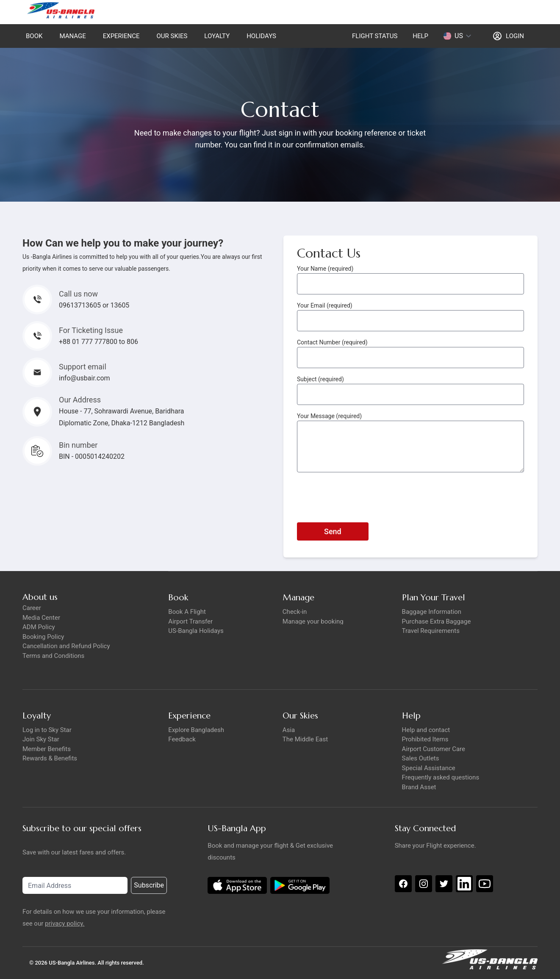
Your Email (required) (325, 305)
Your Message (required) (329, 416)
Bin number (78, 445)
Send (333, 531)
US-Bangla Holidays (196, 631)
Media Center (41, 618)
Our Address (80, 400)
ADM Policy (39, 627)
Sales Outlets (421, 758)
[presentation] (361, 496)
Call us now (78, 294)
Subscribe (149, 885)
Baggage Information (432, 612)
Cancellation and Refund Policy (66, 646)
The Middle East (305, 739)
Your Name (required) (325, 269)
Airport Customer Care (434, 749)
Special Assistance (429, 768)
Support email (83, 367)
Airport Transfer (190, 621)
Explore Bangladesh (196, 730)
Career (32, 608)
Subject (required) (320, 379)
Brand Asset (419, 787)
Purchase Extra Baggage (437, 621)
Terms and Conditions (53, 656)
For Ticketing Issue (91, 330)
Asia (289, 730)
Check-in (295, 612)
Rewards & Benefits (50, 758)
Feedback (182, 739)
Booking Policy (43, 637)
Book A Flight (187, 612)
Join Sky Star (41, 739)
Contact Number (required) (332, 342)
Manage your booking (313, 621)
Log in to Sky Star (47, 730)
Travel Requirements (431, 631)
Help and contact (426, 730)
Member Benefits (47, 749)
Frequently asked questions (441, 777)
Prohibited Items (425, 739)
